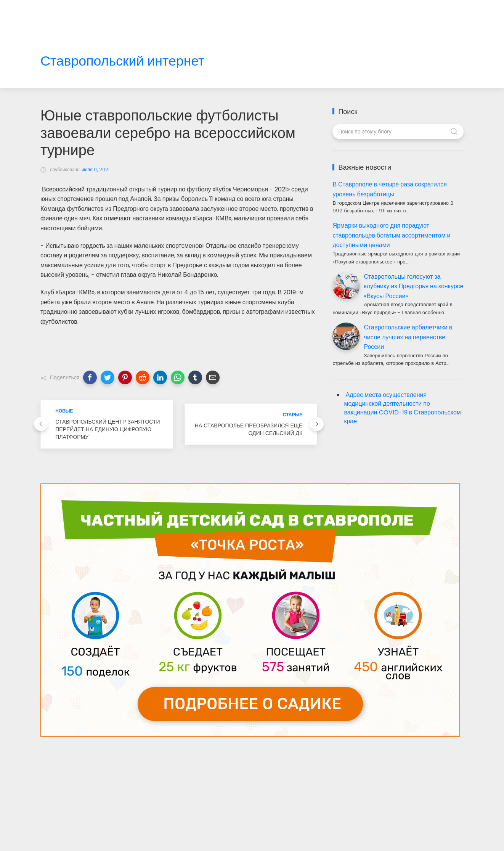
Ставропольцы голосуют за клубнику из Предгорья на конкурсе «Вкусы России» (413, 286)
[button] (90, 377)
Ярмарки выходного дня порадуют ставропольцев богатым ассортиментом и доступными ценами (391, 235)
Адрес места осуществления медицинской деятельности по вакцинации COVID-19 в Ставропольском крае (402, 408)
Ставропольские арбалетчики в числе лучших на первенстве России (408, 337)
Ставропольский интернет (122, 61)
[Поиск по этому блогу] (398, 132)
